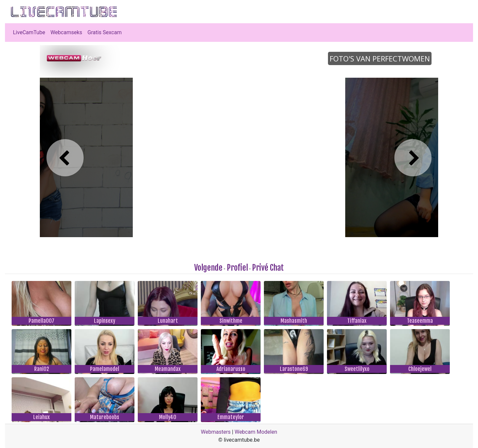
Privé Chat (268, 268)
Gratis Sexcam (105, 32)
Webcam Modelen (256, 432)
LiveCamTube (29, 32)
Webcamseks (66, 32)
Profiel (237, 268)
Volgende (208, 268)
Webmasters (216, 432)
